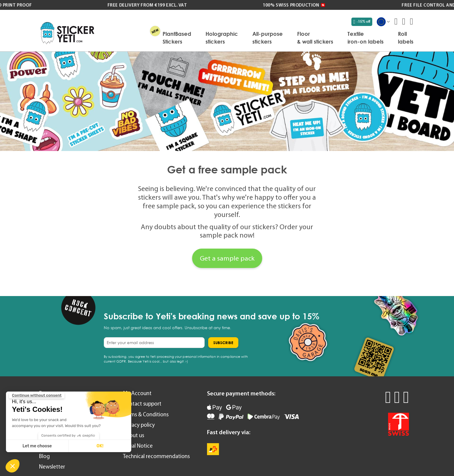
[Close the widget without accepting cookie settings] (37, 395)
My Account (137, 393)
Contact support (142, 404)
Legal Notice (138, 446)
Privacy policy (139, 425)
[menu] (257, 38)
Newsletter (52, 467)
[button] (13, 466)
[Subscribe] (223, 343)
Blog (44, 456)
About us (133, 435)
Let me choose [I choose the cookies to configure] (37, 446)
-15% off (362, 21)
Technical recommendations (156, 456)
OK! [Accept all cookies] (100, 446)
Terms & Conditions (146, 414)
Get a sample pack (227, 258)
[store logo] (67, 33)
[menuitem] (177, 38)
